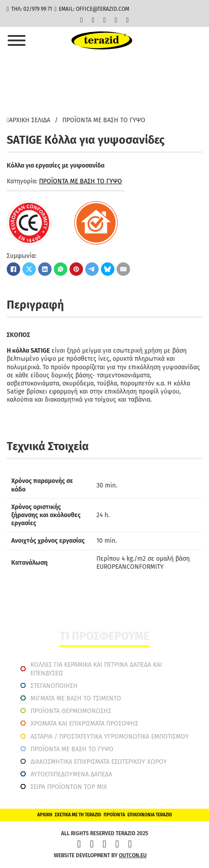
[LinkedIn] (45, 269)
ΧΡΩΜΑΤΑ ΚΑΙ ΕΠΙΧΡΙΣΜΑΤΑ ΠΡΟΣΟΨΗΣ (84, 724)
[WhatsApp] (61, 269)
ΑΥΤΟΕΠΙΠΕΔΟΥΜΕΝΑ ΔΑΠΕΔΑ (71, 774)
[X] (29, 269)
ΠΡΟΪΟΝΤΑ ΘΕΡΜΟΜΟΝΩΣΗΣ (71, 711)
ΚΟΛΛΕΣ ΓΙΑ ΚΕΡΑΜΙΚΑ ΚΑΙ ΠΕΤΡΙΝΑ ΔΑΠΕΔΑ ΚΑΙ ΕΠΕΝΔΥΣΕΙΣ (96, 669)
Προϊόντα (114, 815)
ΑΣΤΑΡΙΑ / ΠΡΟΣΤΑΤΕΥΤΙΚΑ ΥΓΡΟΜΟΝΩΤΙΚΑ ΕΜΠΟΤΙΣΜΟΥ (110, 737)
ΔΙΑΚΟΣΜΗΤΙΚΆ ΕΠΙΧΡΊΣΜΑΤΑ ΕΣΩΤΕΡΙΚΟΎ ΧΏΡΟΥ (99, 762)
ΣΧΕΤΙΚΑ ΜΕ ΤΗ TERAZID (78, 815)
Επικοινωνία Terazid (150, 815)
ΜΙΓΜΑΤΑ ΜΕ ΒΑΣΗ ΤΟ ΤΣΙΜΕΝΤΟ (76, 698)
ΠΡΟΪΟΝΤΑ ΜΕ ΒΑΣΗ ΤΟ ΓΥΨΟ (104, 120)
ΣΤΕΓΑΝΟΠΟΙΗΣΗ (54, 686)
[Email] (123, 269)
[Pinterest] (76, 269)
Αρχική (45, 815)
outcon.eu (133, 855)
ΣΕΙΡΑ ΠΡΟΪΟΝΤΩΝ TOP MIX (69, 787)
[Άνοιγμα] (17, 40)
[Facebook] (13, 269)
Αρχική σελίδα (28, 120)
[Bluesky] (108, 269)
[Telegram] (92, 269)
